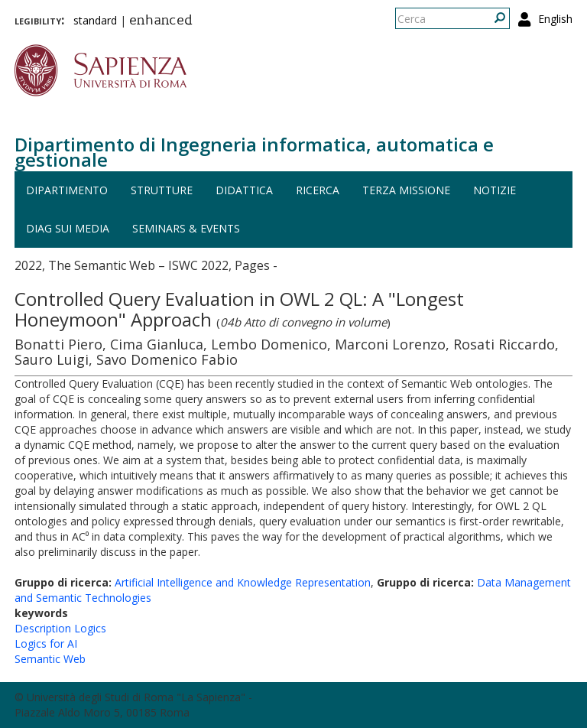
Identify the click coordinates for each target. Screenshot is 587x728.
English (555, 19)
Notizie (495, 190)
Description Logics (60, 628)
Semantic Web (50, 659)
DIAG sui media (68, 228)
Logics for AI (46, 643)
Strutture (162, 190)
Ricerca (318, 190)
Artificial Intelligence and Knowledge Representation (243, 582)
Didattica (244, 190)
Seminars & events (186, 228)
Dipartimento (67, 190)
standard (95, 20)
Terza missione (406, 190)
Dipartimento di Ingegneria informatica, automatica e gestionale (254, 152)
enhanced (161, 21)
